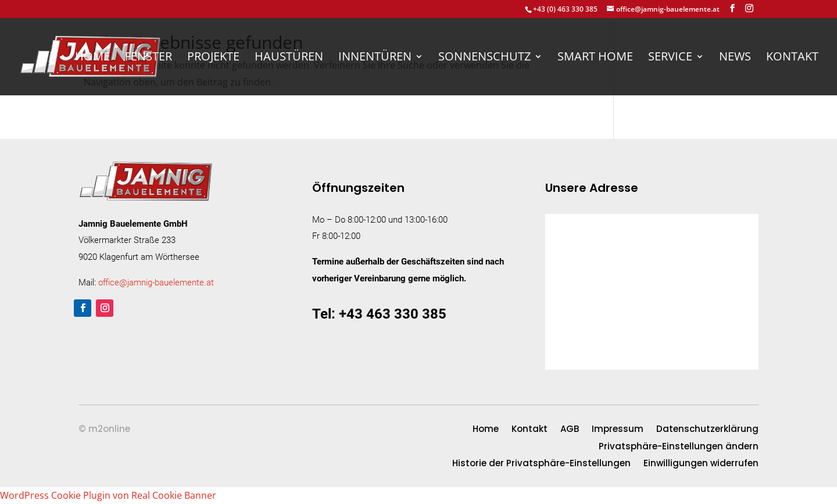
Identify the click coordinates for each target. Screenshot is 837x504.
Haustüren (289, 58)
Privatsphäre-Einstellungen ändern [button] (679, 447)
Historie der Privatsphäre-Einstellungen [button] (541, 464)
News (735, 58)
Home (92, 58)
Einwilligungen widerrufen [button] (701, 464)
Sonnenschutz (484, 58)
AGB (570, 430)
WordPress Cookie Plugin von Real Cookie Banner (108, 495)
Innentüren (375, 58)
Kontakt (792, 58)
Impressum (618, 430)
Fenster (149, 58)
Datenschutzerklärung (707, 430)
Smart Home (595, 58)
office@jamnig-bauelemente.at (156, 283)
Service (670, 58)
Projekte (213, 58)
